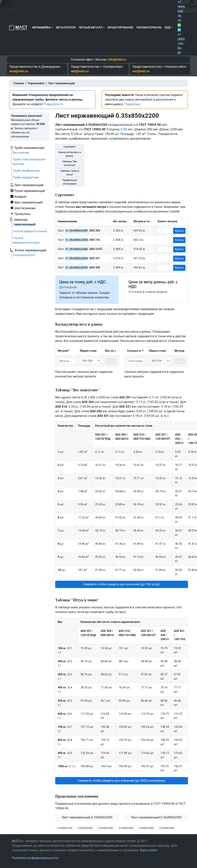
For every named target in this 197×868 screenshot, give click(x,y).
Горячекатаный (24, 224)
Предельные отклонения (70, 182)
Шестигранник (25, 208)
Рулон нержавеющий (30, 191)
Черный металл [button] (91, 28)
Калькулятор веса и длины (70, 154)
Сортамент (70, 147)
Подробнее (132, 104)
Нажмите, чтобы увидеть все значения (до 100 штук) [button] (121, 584)
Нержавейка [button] (41, 28)
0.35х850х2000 (85, 828)
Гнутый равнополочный (30, 231)
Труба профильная (26, 171)
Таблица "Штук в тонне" (70, 173)
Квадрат (20, 197)
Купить (179, 231)
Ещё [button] (168, 28)
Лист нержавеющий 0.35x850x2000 (87, 817)
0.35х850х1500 (65, 828)
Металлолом (66, 28)
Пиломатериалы (149, 28)
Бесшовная (21, 153)
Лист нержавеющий (29, 185)
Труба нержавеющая (29, 148)
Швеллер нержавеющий (25, 220)
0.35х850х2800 (146, 828)
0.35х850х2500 (126, 828)
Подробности (53, 104)
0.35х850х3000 (167, 828)
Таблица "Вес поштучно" (70, 163)
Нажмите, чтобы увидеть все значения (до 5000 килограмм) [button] (122, 781)
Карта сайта (149, 850)
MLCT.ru (18, 841)
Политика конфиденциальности (35, 858)
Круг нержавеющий (29, 202)
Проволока (22, 214)
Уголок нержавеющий (30, 250)
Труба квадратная (26, 177)
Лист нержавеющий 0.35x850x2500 (156, 817)
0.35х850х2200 (106, 828)
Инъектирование (120, 28)
